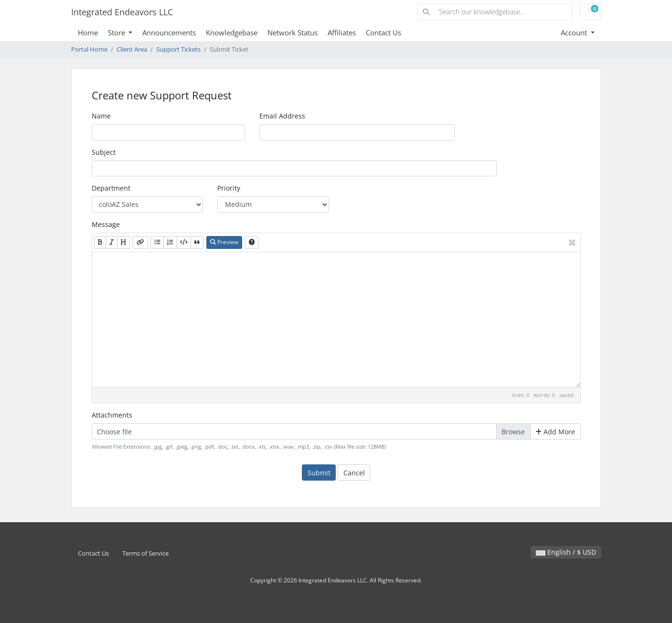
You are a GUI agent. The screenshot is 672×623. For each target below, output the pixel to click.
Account (575, 32)
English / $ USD (566, 552)
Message (106, 224)
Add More (555, 432)
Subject (104, 152)
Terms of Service (145, 553)
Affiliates (342, 32)
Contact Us (384, 32)
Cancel (354, 473)
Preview (224, 242)
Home (88, 32)
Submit (319, 473)
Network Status (293, 32)
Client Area (132, 49)
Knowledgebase (232, 32)
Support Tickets (178, 49)
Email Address (282, 116)
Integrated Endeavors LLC (122, 12)
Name (101, 116)
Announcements (169, 32)
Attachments (112, 415)
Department (111, 188)
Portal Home (89, 49)
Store (117, 32)
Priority (229, 188)
